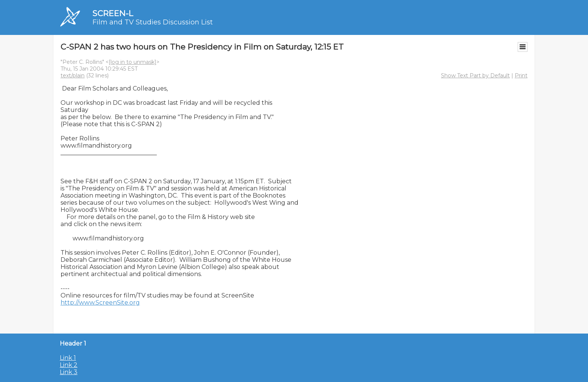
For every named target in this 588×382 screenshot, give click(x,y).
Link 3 (69, 372)
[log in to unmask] (133, 62)
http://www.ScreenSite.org (100, 303)
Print (521, 75)
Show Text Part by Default (475, 75)
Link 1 (68, 358)
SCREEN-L (113, 13)
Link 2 (69, 365)
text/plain (73, 75)
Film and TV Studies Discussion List (153, 22)
